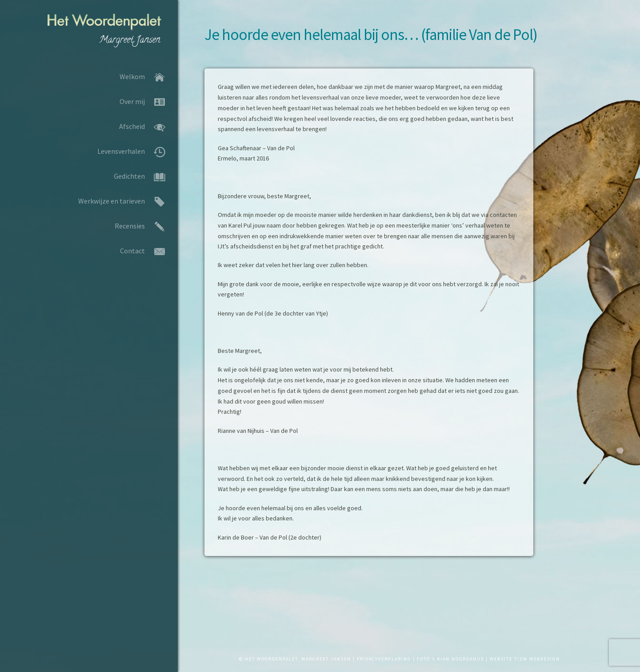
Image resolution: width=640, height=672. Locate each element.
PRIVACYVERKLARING (384, 659)
